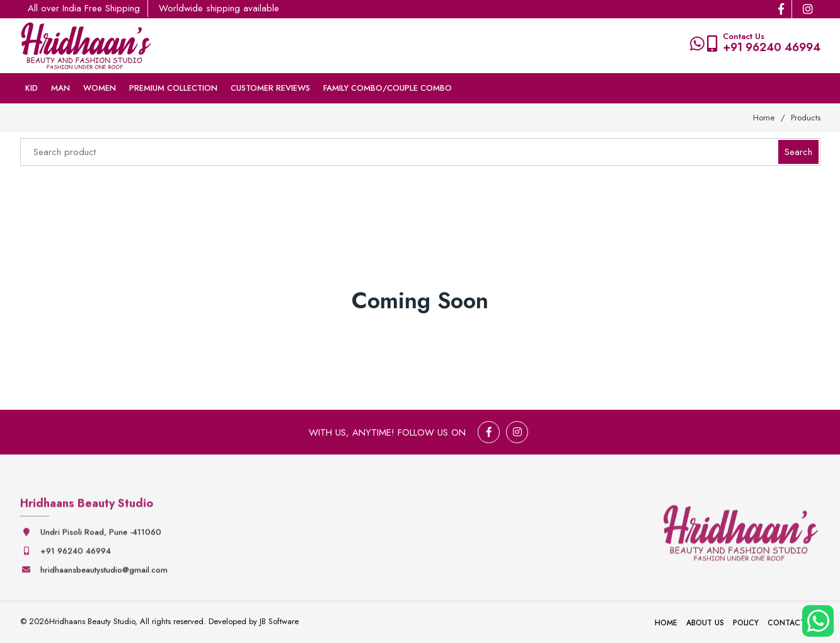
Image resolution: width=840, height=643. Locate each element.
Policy (746, 623)
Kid (32, 88)
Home (764, 118)
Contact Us (792, 623)
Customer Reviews (270, 88)
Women (100, 88)
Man (60, 88)
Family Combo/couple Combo (388, 88)
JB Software (279, 621)
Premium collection (173, 88)
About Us (705, 623)
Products (806, 118)
